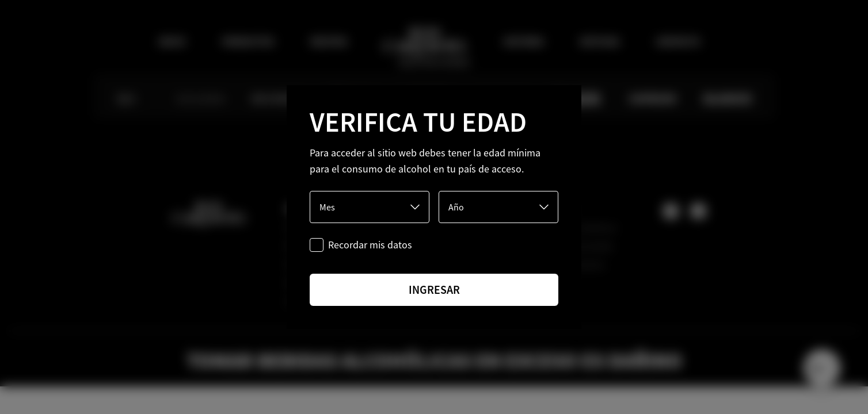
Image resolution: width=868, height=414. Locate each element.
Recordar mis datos (370, 245)
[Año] (498, 207)
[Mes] (370, 207)
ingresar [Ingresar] (434, 290)
